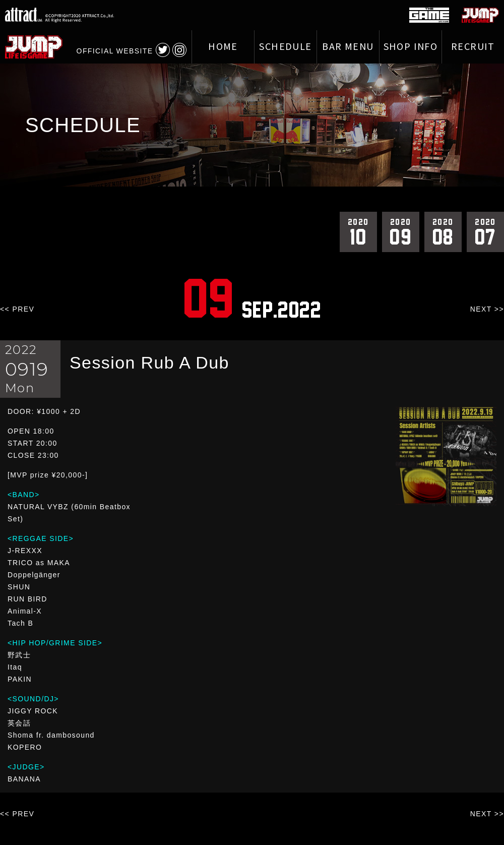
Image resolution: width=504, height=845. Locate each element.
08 (443, 231)
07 (485, 231)
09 (401, 231)
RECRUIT (473, 47)
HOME (223, 47)
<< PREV (17, 309)
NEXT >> (487, 309)
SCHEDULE (285, 47)
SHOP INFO (411, 47)
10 (358, 231)
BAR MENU (348, 47)
